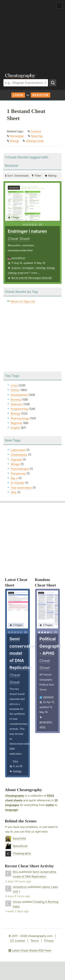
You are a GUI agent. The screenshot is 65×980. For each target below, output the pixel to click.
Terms (35, 941)
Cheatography (15, 796)
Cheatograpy (19, 455)
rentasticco (20, 887)
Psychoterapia (20, 469)
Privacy (49, 941)
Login (18, 95)
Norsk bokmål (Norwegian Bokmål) (32, 278)
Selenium (17, 404)
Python (15, 390)
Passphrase (18, 473)
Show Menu (59, 6)
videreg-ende (16, 273)
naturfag (40, 268)
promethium (18, 258)
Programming (19, 409)
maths (50, 805)
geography (46, 722)
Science (36, 131)
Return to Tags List (23, 301)
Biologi (14, 141)
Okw (14, 492)
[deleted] (48, 697)
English (15, 428)
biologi (51, 268)
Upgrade (16, 459)
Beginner (16, 423)
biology (17, 771)
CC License (18, 941)
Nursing (16, 400)
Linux (14, 385)
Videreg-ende (35, 141)
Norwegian (17, 136)
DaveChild (19, 838)
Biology (15, 414)
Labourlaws (18, 450)
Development (19, 395)
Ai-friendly (17, 483)
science (16, 268)
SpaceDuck (20, 846)
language (11, 810)
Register (40, 95)
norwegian (28, 268)
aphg (42, 727)
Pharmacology (20, 418)
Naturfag (37, 136)
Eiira (16, 761)
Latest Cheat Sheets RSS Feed (30, 950)
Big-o (14, 478)
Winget (15, 464)
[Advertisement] (32, 34)
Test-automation (21, 488)
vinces (17, 902)
